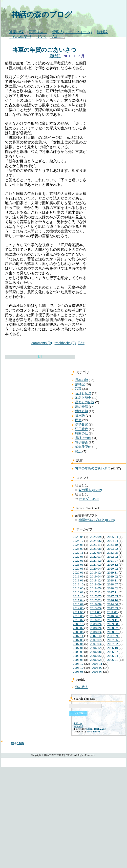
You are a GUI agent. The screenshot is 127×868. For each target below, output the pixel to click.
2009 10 (79, 624)
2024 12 (79, 541)
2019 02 (113, 576)
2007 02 (113, 644)
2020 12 (113, 564)
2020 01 (79, 572)
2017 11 (113, 592)
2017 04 (79, 600)
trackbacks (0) (65, 343)
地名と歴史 (83, 398)
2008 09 (96, 628)
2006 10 (113, 648)
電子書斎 (82, 442)
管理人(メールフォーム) (72, 32)
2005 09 (97, 668)
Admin (57, 36)
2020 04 (96, 568)
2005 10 (79, 668)
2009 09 (96, 624)
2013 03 (96, 608)
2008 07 (113, 628)
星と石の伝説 (85, 402)
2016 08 (96, 604)
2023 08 (96, 549)
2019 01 (79, 580)
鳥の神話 (82, 407)
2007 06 (113, 640)
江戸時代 (82, 429)
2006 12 (96, 648)
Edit (81, 343)
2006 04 (113, 656)
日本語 (80, 416)
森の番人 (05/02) (90, 490)
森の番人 (82, 687)
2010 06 (113, 616)
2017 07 (96, 596)
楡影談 (102, 32)
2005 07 (97, 672)
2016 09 (79, 604)
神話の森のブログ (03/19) (97, 520)
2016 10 (113, 600)
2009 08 (113, 624)
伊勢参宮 (82, 424)
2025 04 (113, 537)
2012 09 (113, 608)
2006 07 (113, 652)
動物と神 (82, 411)
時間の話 (82, 433)
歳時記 (55, 56)
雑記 (78, 451)
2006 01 (113, 660)
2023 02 (113, 549)
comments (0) (42, 343)
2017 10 (79, 596)
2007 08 (79, 640)
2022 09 (96, 553)
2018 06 (79, 588)
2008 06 (79, 632)
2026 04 (79, 537)
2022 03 (96, 557)
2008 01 (113, 632)
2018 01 (79, 592)
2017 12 (96, 592)
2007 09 (113, 636)
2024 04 (113, 541)
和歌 (78, 389)
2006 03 (79, 660)
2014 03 (79, 608)
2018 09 (96, 584)
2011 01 (113, 612)
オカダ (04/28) (89, 499)
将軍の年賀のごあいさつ (44, 50)
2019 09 (79, 576)
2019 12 (96, 572)
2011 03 (96, 612)
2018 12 (96, 580)
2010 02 (79, 620)
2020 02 (113, 568)
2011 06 (79, 612)
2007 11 (79, 636)
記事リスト (38, 32)
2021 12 (96, 561)
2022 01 (79, 561)
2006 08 (96, 652)
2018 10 (79, 584)
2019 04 (96, 576)
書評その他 (83, 438)
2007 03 (96, 644)
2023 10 (113, 545)
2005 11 (97, 664)
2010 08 (79, 616)
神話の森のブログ (42, 15)
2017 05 (113, 596)
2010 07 (96, 616)
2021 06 (79, 564)
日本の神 (82, 380)
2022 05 (79, 557)
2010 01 (96, 620)
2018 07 (113, 584)
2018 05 (96, 588)
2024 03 (79, 545)
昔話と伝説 (83, 393)
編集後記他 (83, 447)
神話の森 (16, 32)
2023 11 (96, 545)
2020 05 (79, 568)
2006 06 (79, 656)
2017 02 (96, 600)
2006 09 (79, 652)
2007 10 (96, 636)
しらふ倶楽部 (20, 37)
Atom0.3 (78, 726)
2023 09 (79, 549)
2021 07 (113, 561)
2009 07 (79, 628)
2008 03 (96, 632)
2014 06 (113, 604)
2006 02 (96, 660)
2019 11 (113, 572)
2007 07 (96, 640)
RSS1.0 (78, 723)
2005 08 (79, 672)
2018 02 (113, 588)
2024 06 (96, 541)
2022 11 (79, 553)
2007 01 (79, 648)
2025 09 (96, 537)
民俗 (78, 420)
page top (17, 743)
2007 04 (79, 644)
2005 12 (79, 664)
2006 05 (96, 656)
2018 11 (113, 580)
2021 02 (96, 564)
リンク (42, 37)
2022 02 (113, 557)
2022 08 (113, 553)
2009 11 (113, 620)
